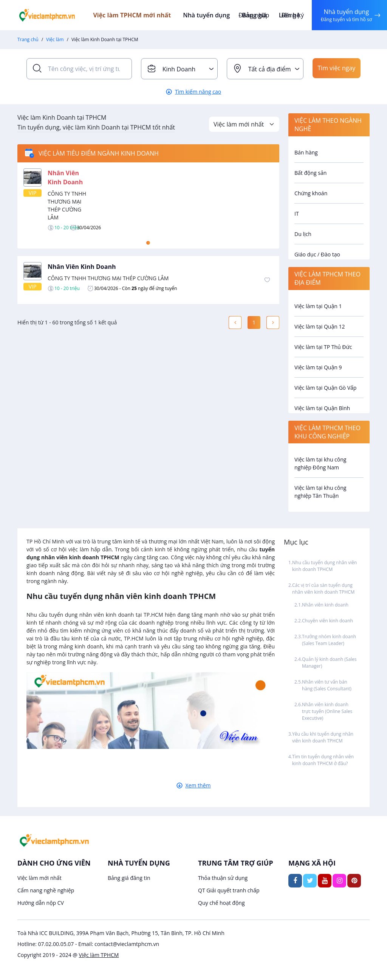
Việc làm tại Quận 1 (318, 306)
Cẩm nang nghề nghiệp (46, 890)
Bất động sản (310, 173)
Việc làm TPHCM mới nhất (138, 15)
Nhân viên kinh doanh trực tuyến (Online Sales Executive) (327, 711)
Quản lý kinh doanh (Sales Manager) (329, 663)
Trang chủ (28, 39)
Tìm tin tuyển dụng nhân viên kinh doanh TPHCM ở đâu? (323, 760)
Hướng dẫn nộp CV (41, 903)
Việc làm (55, 39)
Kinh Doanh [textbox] (179, 69)
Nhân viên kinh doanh (325, 605)
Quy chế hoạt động (221, 903)
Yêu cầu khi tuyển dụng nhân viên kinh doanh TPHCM (323, 737)
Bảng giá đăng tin (129, 878)
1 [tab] (148, 243)
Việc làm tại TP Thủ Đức (323, 347)
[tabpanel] (148, 200)
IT (297, 214)
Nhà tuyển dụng (212, 15)
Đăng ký (291, 15)
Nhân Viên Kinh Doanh (82, 267)
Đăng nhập (253, 15)
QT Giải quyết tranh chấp (229, 890)
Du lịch (303, 234)
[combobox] (179, 69)
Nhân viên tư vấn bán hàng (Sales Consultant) (327, 685)
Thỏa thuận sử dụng (223, 878)
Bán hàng (306, 152)
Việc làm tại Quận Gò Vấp (325, 388)
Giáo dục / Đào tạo (317, 254)
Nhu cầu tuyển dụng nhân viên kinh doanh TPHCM (324, 566)
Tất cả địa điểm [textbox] (270, 69)
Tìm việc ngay (336, 69)
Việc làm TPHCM (99, 955)
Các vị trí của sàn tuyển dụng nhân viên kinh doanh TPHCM (323, 589)
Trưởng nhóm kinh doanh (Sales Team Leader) (329, 640)
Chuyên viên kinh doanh (327, 621)
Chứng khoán (311, 193)
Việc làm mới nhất (39, 878)
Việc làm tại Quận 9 (318, 367)
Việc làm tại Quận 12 (320, 326)
